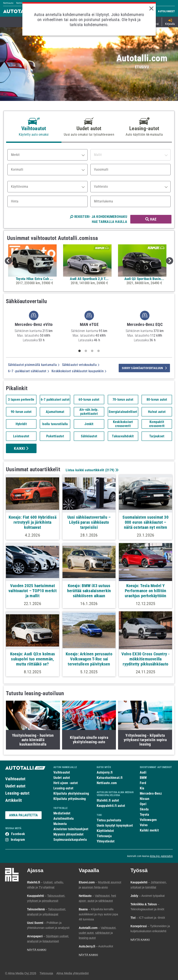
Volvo (144, 825)
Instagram (18, 840)
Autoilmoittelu (64, 819)
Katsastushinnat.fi (110, 778)
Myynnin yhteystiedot (69, 834)
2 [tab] (86, 351)
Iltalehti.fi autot (108, 800)
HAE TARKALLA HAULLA (109, 222)
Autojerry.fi (105, 772)
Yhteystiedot (106, 841)
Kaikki (21, 448)
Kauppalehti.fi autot (111, 806)
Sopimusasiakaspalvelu (70, 840)
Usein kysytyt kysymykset (115, 825)
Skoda (144, 809)
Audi (143, 772)
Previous (8, 261)
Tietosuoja (104, 836)
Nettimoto (22, 3)
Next (170, 261)
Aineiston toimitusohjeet (71, 829)
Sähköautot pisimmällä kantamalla (34, 365)
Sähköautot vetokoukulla (81, 365)
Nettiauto (8, 3)
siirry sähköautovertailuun (144, 368)
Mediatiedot (62, 813)
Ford (143, 783)
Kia (142, 788)
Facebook (18, 834)
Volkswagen (148, 820)
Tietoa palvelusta (109, 820)
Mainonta (60, 824)
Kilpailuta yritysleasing (70, 799)
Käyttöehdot (105, 831)
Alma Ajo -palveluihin (161, 856)
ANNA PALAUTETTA (23, 815)
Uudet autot (15, 786)
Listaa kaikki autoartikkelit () (92, 470)
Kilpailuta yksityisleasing (71, 793)
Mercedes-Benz (151, 793)
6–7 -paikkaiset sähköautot (29, 371)
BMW (143, 778)
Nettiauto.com (107, 783)
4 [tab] (98, 351)
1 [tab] (79, 351)
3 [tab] (92, 351)
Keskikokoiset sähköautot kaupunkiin (79, 371)
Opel (143, 804)
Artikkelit (14, 800)
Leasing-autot (17, 793)
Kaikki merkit (149, 830)
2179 (110, 470)
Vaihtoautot (15, 779)
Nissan (145, 799)
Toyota (144, 815)
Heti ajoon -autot (66, 783)
